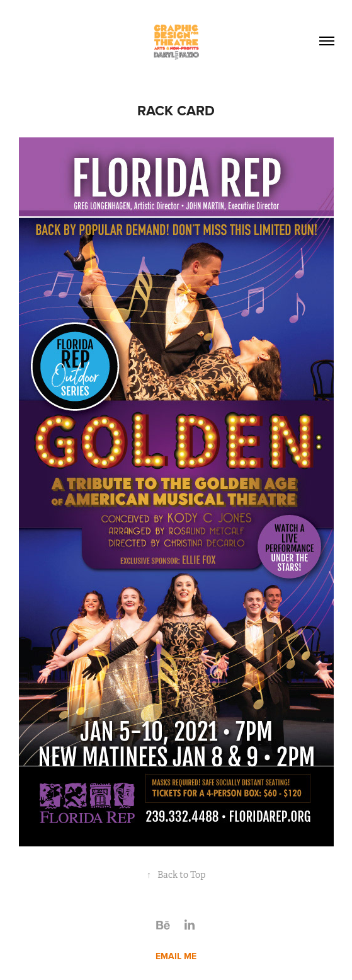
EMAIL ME (176, 956)
